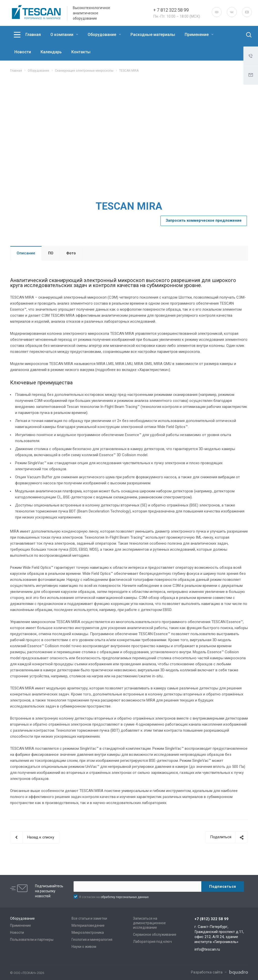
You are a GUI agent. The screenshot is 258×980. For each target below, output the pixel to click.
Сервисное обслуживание (155, 935)
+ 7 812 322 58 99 (171, 10)
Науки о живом (84, 947)
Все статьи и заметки (89, 918)
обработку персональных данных (125, 897)
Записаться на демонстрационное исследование (149, 923)
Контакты (81, 52)
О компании (64, 35)
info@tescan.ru (207, 949)
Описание (26, 253)
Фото (71, 253)
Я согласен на (114, 897)
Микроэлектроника (88, 932)
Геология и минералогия (92, 940)
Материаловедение (88, 925)
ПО (51, 253)
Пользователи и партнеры (32, 940)
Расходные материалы (153, 35)
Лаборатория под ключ (152, 942)
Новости (23, 52)
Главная (33, 35)
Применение (199, 35)
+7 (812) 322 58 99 (212, 919)
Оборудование (104, 35)
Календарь (51, 52)
